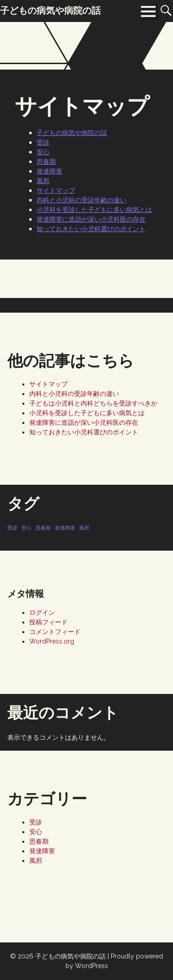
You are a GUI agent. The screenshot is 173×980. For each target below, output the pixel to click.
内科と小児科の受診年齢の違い (81, 200)
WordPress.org (52, 641)
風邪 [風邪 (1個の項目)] (84, 528)
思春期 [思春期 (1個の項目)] (43, 528)
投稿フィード (49, 622)
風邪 (43, 181)
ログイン (42, 612)
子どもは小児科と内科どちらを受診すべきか (93, 403)
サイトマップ (56, 190)
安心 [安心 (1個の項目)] (27, 528)
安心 (43, 152)
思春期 (46, 162)
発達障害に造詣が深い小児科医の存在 (91, 219)
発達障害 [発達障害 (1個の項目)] (65, 528)
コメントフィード (55, 632)
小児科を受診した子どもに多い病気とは (94, 210)
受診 (43, 142)
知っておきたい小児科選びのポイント (91, 229)
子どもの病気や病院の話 (72, 133)
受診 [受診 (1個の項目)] (12, 528)
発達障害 (49, 171)
